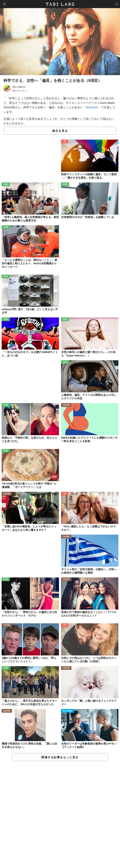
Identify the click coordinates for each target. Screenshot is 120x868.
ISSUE (6, 185)
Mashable (92, 107)
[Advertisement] (60, 815)
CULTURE (66, 405)
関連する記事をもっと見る (60, 757)
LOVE (65, 142)
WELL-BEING (67, 711)
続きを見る (60, 131)
